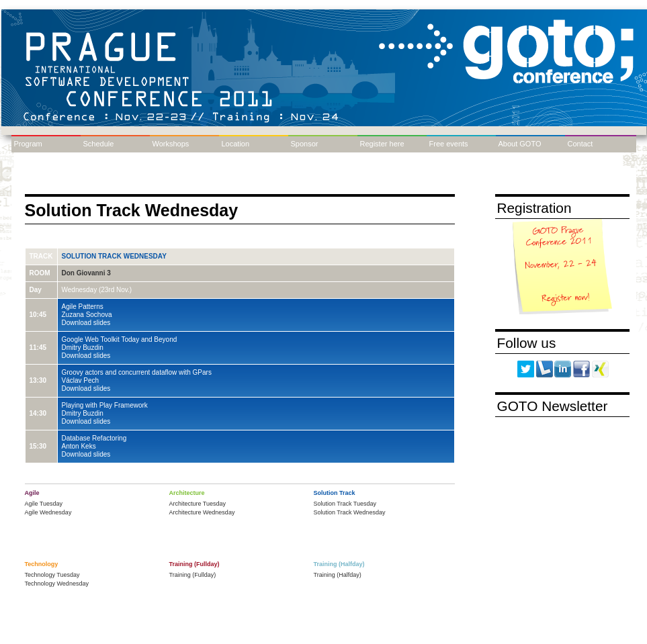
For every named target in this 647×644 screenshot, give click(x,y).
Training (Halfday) (338, 575)
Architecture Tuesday (198, 504)
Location (236, 144)
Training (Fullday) (193, 575)
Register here (382, 144)
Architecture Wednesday (202, 512)
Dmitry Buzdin (83, 348)
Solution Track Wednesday (114, 256)
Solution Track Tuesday (345, 504)
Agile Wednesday (48, 512)
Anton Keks (79, 446)
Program (28, 144)
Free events (449, 144)
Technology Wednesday (57, 584)
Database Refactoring (94, 438)
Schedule (99, 144)
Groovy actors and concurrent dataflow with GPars (137, 372)
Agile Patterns (83, 307)
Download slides (86, 323)
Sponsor (305, 144)
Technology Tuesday (52, 575)
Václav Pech (81, 380)
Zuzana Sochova (87, 315)
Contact (580, 144)
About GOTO (520, 144)
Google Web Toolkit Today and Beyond (120, 339)
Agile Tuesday (44, 504)
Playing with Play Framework (105, 405)
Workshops (171, 144)
